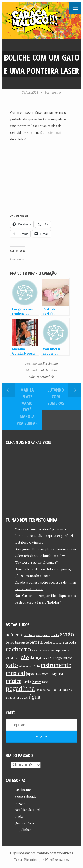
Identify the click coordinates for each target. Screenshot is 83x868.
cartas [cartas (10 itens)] (45, 651)
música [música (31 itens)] (14, 681)
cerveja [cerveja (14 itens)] (55, 650)
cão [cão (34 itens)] (25, 657)
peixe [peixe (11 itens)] (39, 690)
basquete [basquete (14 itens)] (22, 642)
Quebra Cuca (24, 823)
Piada (19, 816)
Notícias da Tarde (28, 810)
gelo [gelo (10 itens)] (28, 666)
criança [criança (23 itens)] (13, 657)
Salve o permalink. (42, 377)
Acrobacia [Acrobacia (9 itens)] (30, 635)
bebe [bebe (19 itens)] (48, 642)
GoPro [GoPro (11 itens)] (36, 666)
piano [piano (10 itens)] (46, 690)
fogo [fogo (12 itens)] (59, 658)
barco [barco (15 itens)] (10, 642)
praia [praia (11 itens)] (65, 690)
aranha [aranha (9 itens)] (55, 635)
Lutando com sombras (56, 397)
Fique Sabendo (26, 796)
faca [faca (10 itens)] (44, 658)
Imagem (20, 803)
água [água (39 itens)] (35, 696)
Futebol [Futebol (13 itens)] (68, 658)
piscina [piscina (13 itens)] (56, 690)
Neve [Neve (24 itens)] (37, 681)
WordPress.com (56, 860)
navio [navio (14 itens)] (27, 682)
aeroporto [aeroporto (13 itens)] (43, 635)
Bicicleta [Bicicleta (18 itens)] (61, 642)
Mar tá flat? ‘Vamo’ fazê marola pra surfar (27, 406)
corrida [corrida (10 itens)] (66, 651)
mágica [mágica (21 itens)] (56, 673)
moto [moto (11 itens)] (45, 674)
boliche (44, 370)
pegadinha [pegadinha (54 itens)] (20, 688)
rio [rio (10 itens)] (70, 690)
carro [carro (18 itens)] (36, 650)
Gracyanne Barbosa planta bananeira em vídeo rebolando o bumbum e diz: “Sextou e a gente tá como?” (45, 556)
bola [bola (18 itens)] (72, 642)
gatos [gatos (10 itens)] (22, 666)
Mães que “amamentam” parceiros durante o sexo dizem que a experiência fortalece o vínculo (45, 536)
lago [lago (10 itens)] (38, 674)
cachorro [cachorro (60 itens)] (18, 649)
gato (54, 370)
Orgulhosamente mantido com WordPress (42, 853)
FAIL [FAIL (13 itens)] (51, 658)
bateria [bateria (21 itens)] (36, 642)
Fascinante (50, 363)
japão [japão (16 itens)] (31, 674)
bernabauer (53, 92)
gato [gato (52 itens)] (12, 665)
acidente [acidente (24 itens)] (15, 635)
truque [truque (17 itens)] (22, 697)
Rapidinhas (23, 830)
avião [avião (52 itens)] (67, 634)
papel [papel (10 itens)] (45, 682)
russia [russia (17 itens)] (11, 697)
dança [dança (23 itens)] (35, 657)
